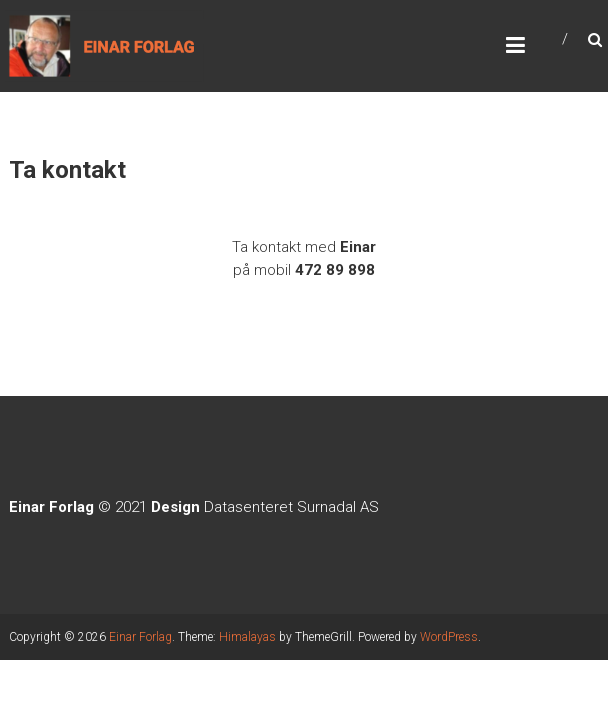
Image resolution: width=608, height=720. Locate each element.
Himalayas (247, 637)
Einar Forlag (140, 637)
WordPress (449, 637)
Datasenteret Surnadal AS (291, 507)
